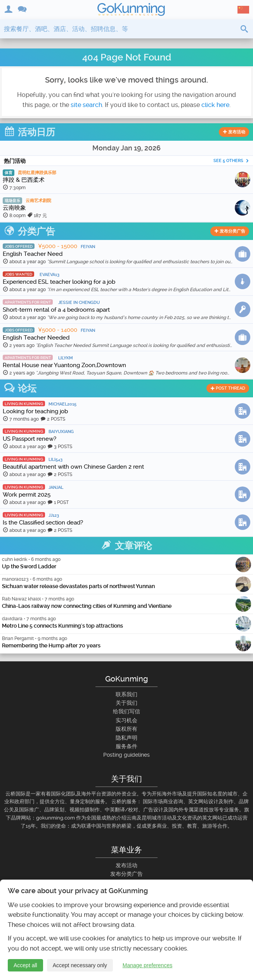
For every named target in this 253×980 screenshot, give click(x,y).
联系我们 (126, 694)
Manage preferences (147, 966)
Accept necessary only (80, 966)
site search (86, 105)
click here (215, 105)
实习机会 (126, 720)
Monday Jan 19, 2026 (126, 148)
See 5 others (231, 161)
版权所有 (126, 729)
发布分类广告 (230, 231)
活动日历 (29, 132)
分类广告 (29, 231)
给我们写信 (126, 711)
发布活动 (234, 132)
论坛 (20, 388)
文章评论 (126, 546)
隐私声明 (126, 738)
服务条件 (126, 746)
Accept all (25, 966)
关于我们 (126, 703)
